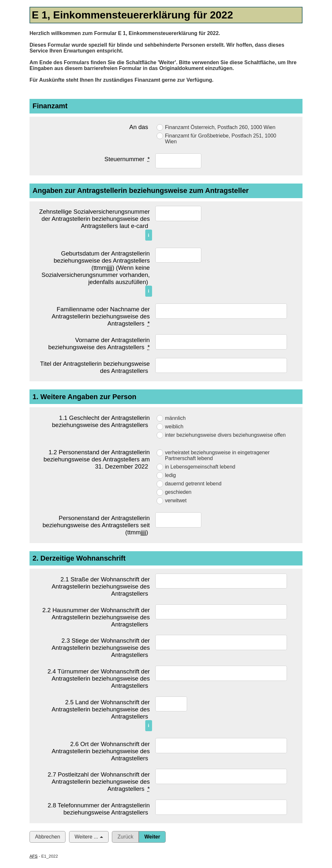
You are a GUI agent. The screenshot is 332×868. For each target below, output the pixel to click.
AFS (34, 856)
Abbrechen (47, 837)
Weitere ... (86, 837)
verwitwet (176, 500)
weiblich (174, 427)
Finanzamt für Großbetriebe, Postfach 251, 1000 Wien (221, 139)
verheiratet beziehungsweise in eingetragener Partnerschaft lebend (217, 455)
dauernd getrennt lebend (193, 484)
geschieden (178, 492)
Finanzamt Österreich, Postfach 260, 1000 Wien (220, 127)
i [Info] (148, 235)
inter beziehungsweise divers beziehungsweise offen (225, 435)
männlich (175, 418)
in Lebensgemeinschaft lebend (200, 467)
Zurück (125, 837)
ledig (171, 475)
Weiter (152, 837)
